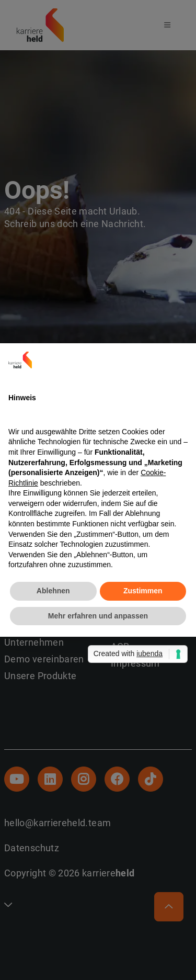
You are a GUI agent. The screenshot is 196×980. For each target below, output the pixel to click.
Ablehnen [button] (53, 591)
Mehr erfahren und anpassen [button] (98, 616)
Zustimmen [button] (143, 591)
